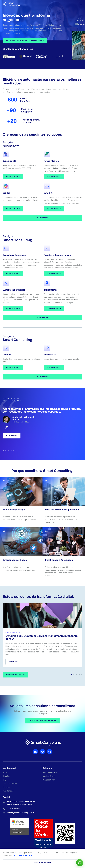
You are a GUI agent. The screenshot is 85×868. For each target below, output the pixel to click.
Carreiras (6, 787)
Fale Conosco (8, 791)
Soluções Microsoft (50, 772)
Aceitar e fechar (43, 862)
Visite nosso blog (15, 675)
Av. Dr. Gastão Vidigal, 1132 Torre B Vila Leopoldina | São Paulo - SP (19, 803)
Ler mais (13, 662)
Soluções (6, 776)
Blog (4, 780)
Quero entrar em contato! (43, 721)
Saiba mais (43, 218)
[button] (3, 451)
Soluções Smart (49, 780)
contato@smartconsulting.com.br (19, 813)
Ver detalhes (13, 177)
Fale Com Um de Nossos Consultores (25, 41)
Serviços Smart (49, 776)
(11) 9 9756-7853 (11, 809)
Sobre (5, 772)
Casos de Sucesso (10, 783)
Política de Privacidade (23, 855)
